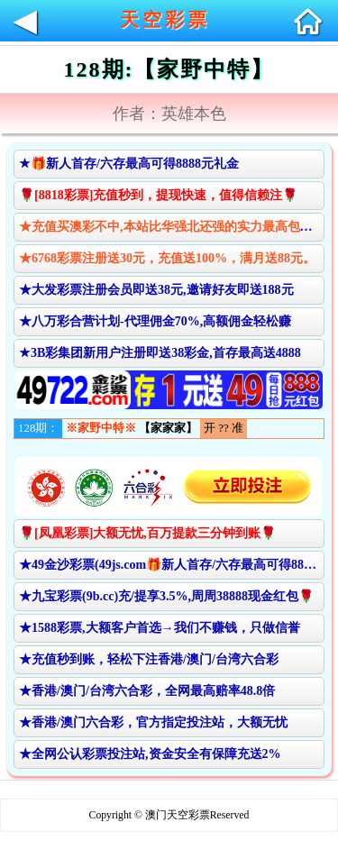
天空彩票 (165, 20)
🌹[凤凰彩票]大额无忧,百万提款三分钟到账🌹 (147, 533)
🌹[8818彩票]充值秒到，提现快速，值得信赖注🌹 (158, 195)
